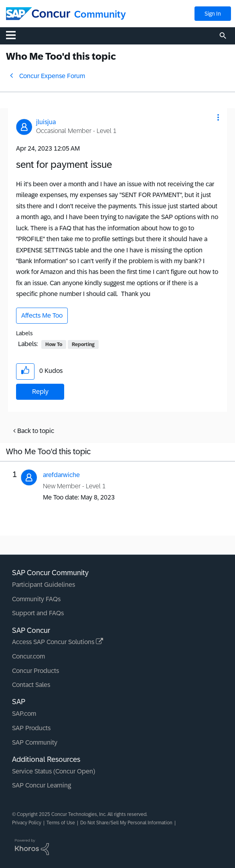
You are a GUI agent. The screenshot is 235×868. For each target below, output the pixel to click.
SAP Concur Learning (42, 785)
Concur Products (35, 671)
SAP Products (31, 728)
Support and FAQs (38, 613)
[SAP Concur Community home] (38, 14)
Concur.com (28, 656)
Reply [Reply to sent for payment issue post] (40, 392)
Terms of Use (61, 823)
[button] (218, 117)
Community (100, 14)
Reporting (83, 344)
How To (54, 344)
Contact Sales (31, 685)
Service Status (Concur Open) (54, 771)
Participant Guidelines (44, 585)
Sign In (213, 14)
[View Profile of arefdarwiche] (61, 475)
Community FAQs (36, 599)
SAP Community (35, 742)
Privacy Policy (27, 823)
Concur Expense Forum (52, 76)
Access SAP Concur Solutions (58, 642)
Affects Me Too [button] (42, 315)
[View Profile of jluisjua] (46, 122)
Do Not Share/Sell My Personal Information (126, 823)
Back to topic (36, 431)
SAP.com (24, 714)
